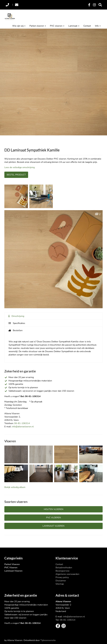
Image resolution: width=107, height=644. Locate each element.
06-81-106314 (22, 423)
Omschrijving (18, 316)
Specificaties (19, 323)
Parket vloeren (38, 26)
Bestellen (18, 330)
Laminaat (74, 26)
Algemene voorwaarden (67, 574)
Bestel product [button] (16, 175)
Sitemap (60, 584)
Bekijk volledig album (15, 487)
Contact (87, 26)
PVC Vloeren (11, 568)
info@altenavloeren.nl (23, 427)
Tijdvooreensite (48, 640)
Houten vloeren (54, 509)
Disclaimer (61, 581)
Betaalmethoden (64, 568)
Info (98, 26)
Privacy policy (62, 577)
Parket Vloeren (12, 564)
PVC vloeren (57, 26)
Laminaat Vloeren (13, 571)
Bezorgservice (63, 571)
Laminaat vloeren (53, 526)
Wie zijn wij (19, 26)
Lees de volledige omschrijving (20, 167)
